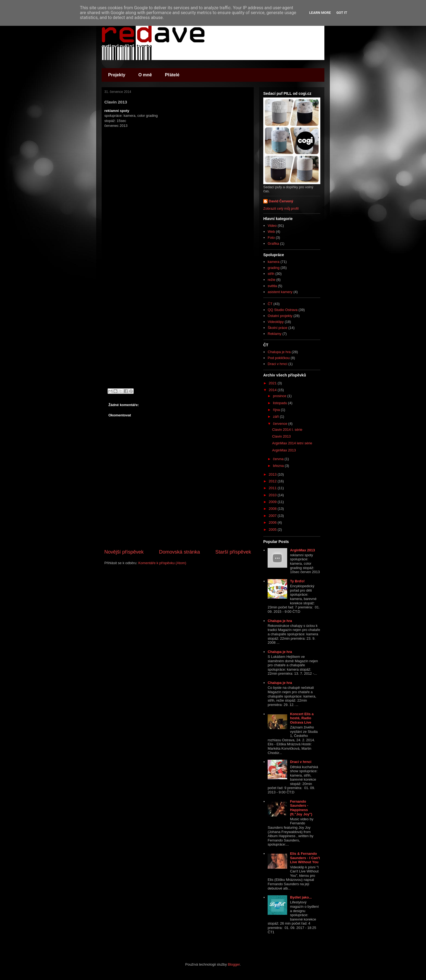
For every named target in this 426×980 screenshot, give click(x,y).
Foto (271, 238)
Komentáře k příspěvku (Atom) (162, 563)
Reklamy (275, 334)
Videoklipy (276, 322)
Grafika (273, 244)
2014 (273, 390)
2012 (273, 481)
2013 (273, 474)
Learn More (320, 13)
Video (272, 226)
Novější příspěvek (124, 552)
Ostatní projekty (280, 316)
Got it (342, 13)
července (281, 424)
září (276, 417)
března (279, 466)
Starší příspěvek (233, 552)
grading (273, 268)
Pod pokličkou (279, 358)
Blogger (234, 964)
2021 (273, 383)
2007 (273, 516)
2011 (273, 488)
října (277, 410)
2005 (273, 530)
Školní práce (277, 328)
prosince (280, 396)
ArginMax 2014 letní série (292, 443)
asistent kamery (280, 292)
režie (271, 280)
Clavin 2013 (281, 436)
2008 (273, 509)
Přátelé (172, 75)
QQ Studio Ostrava (283, 310)
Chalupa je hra (279, 352)
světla (272, 286)
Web (271, 232)
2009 (273, 502)
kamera (273, 262)
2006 (273, 522)
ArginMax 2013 (284, 450)
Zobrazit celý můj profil (281, 208)
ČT (270, 304)
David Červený (281, 201)
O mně (145, 75)
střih (271, 274)
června (279, 459)
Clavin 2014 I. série (287, 430)
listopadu (281, 403)
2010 (273, 495)
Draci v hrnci (277, 364)
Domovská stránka (179, 552)
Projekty (117, 75)
